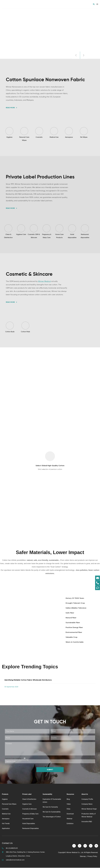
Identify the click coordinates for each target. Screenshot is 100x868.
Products (5, 794)
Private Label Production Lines (40, 177)
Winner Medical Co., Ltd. (75, 853)
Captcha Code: (15, 759)
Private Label (27, 794)
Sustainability (47, 794)
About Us (85, 794)
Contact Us (7, 843)
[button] (76, 55)
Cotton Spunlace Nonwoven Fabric (45, 80)
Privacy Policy (92, 857)
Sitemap (83, 857)
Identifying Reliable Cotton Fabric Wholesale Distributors (28, 680)
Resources (70, 794)
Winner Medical (44, 282)
